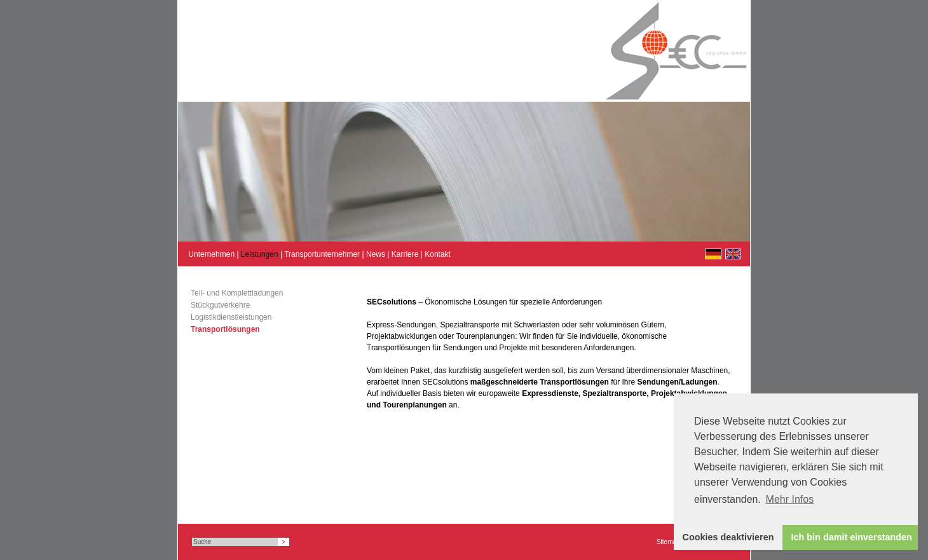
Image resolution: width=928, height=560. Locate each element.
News (376, 254)
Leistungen (260, 254)
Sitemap (668, 542)
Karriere (405, 254)
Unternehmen (211, 254)
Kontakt (438, 254)
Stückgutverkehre (220, 305)
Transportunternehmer (322, 254)
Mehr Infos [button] (790, 499)
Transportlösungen (225, 329)
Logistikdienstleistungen (231, 317)
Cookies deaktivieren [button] (728, 537)
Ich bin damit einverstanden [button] (852, 537)
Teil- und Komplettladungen (237, 293)
